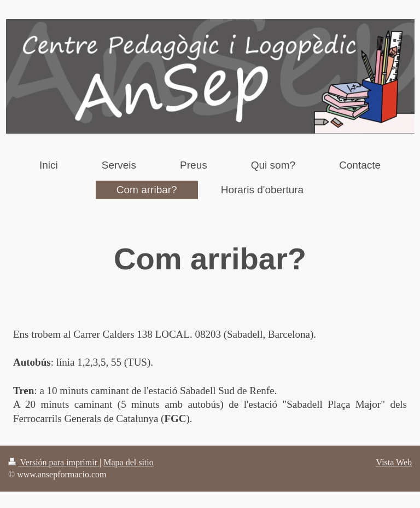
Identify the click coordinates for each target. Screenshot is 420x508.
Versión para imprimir (54, 462)
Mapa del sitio (129, 462)
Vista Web (394, 462)
